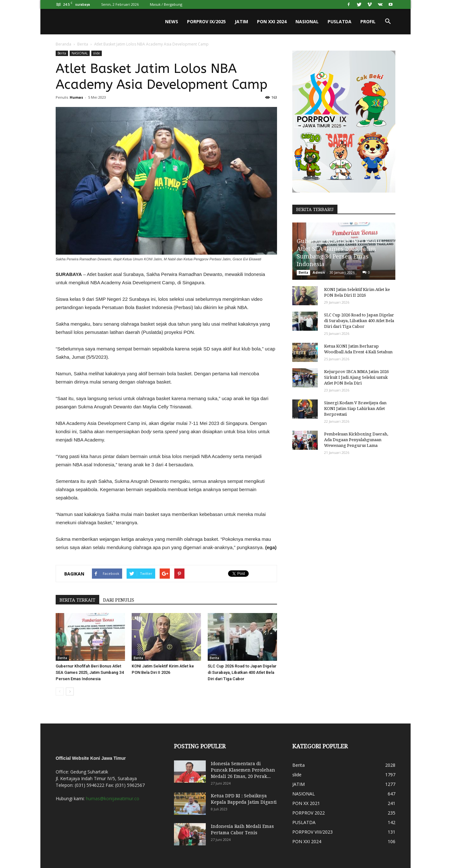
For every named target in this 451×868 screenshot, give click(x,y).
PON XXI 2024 (272, 21)
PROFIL (368, 21)
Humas (76, 97)
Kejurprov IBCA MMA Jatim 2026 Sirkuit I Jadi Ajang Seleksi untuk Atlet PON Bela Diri (356, 377)
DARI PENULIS (119, 600)
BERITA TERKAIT (77, 600)
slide (97, 53)
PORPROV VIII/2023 (312, 832)
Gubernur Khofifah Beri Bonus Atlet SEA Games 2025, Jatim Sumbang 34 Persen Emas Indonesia (90, 672)
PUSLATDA (340, 21)
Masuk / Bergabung (166, 4)
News (172, 21)
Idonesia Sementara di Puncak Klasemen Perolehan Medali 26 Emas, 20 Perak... (243, 770)
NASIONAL (307, 21)
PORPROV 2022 (309, 813)
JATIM (241, 21)
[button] (388, 22)
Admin (319, 272)
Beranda (63, 44)
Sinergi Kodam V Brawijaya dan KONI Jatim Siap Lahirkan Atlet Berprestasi (355, 409)
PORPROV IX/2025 (206, 21)
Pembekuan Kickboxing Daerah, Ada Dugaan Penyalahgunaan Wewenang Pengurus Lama (356, 440)
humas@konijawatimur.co (113, 798)
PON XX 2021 (306, 803)
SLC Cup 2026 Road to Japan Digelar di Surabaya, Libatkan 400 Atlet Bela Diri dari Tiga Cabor (242, 672)
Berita (83, 44)
